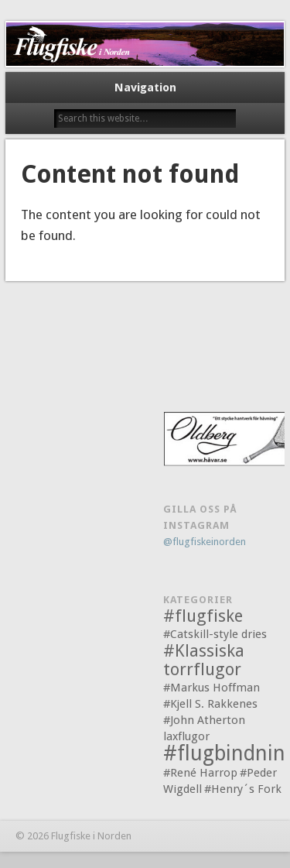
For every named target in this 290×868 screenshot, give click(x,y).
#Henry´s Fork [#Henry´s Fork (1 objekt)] (243, 789)
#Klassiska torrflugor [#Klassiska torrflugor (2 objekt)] (204, 660)
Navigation (145, 87)
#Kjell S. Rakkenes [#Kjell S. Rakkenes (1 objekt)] (210, 704)
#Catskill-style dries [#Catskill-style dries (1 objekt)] (215, 634)
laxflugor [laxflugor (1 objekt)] (186, 736)
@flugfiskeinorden (205, 542)
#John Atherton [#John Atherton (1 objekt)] (204, 720)
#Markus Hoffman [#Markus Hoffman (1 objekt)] (212, 688)
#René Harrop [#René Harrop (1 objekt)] (200, 773)
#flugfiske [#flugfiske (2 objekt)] (203, 616)
